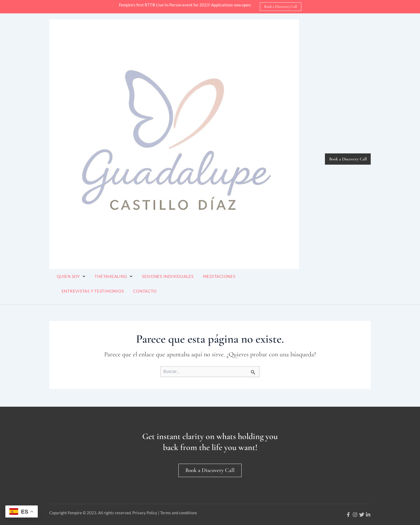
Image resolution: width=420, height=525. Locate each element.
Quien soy (71, 276)
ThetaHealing (114, 276)
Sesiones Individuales (168, 276)
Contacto (145, 291)
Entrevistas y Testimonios (93, 291)
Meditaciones (219, 276)
